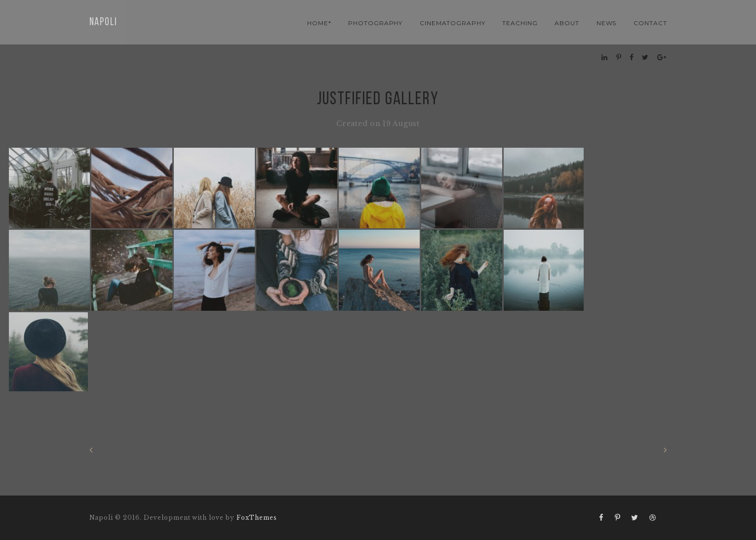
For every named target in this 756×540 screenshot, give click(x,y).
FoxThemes (257, 518)
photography (376, 23)
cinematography (453, 23)
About (567, 23)
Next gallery (639, 450)
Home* (319, 23)
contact (650, 23)
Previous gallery (124, 450)
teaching (520, 23)
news (607, 23)
